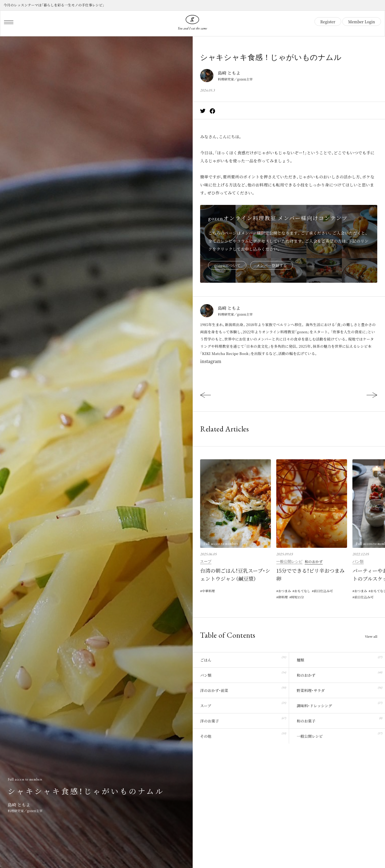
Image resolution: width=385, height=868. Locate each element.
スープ (206, 561)
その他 (243, 735)
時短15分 (298, 597)
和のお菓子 (339, 719)
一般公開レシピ (289, 561)
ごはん (243, 658)
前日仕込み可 (324, 591)
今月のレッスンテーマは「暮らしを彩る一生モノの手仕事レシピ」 (54, 5)
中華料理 (208, 591)
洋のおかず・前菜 (243, 689)
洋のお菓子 (243, 719)
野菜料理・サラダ (339, 689)
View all (371, 636)
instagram (211, 361)
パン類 (358, 561)
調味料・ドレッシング (339, 704)
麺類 (339, 658)
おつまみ (285, 591)
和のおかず (314, 561)
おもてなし (302, 591)
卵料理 (283, 597)
